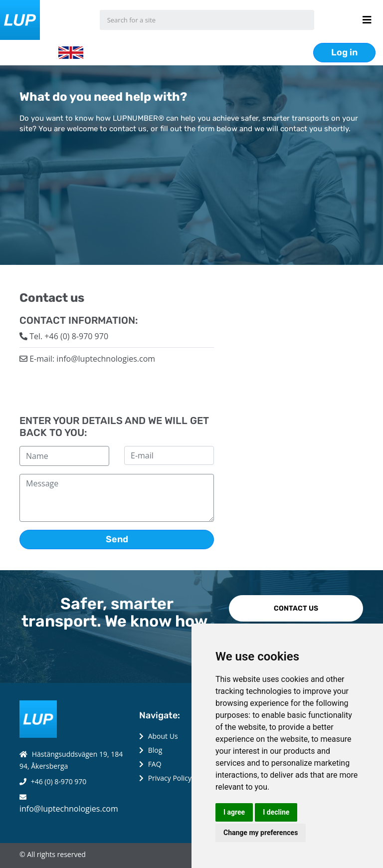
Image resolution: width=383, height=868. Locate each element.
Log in (344, 52)
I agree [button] (234, 812)
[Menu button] (367, 20)
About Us (163, 736)
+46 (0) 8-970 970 (59, 781)
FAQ (155, 764)
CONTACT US (296, 608)
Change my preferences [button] (261, 833)
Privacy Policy (170, 778)
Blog (155, 750)
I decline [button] (276, 812)
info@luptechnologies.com (69, 809)
